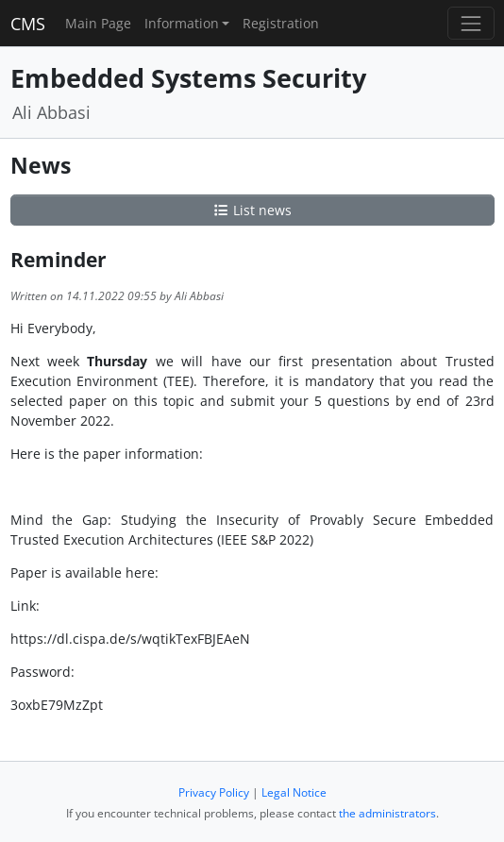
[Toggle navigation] (470, 23)
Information (182, 23)
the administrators (387, 813)
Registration (281, 23)
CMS (28, 24)
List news (252, 210)
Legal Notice (294, 792)
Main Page (98, 23)
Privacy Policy (214, 792)
